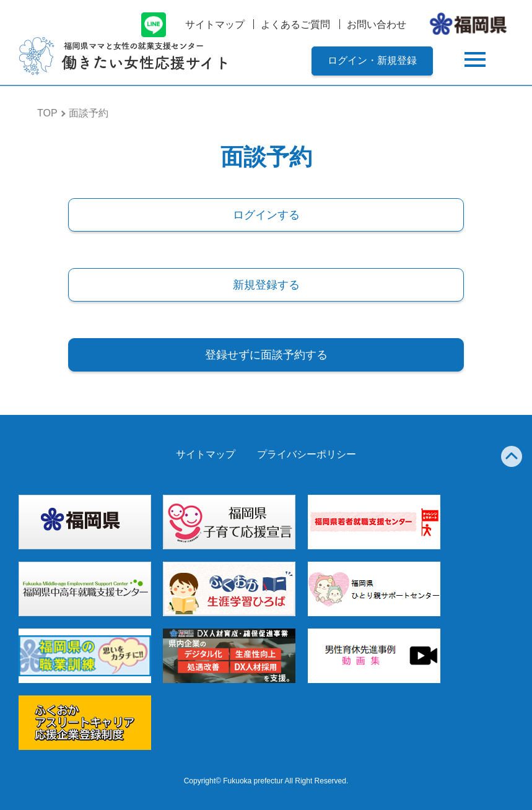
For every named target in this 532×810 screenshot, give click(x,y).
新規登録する (266, 285)
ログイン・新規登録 (372, 60)
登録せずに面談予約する (266, 355)
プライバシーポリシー (307, 454)
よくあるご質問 (295, 24)
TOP (47, 113)
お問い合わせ (377, 24)
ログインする (266, 215)
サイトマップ (215, 24)
